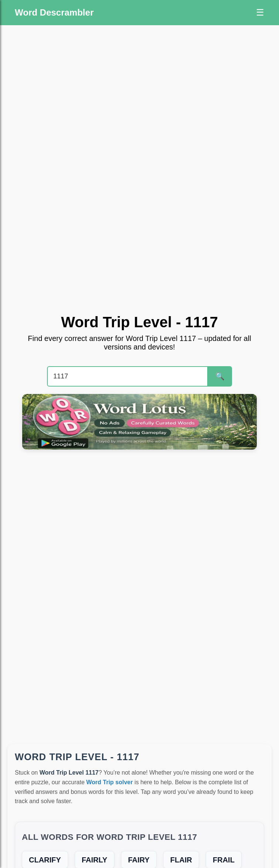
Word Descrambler (54, 12)
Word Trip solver (110, 782)
